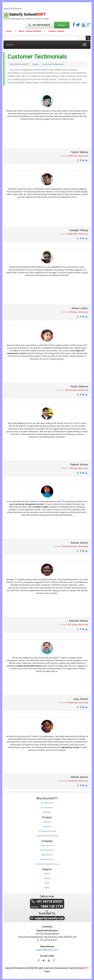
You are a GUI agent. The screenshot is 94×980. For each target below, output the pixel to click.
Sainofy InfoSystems (13, 9)
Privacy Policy (47, 850)
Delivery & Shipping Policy (47, 863)
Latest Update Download (47, 836)
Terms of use (47, 846)
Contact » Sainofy (56, 31)
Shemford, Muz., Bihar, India (76, 391)
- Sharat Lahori (79, 309)
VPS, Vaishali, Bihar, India (78, 625)
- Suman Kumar (78, 543)
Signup (62, 25)
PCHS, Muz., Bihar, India (78, 312)
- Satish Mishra (78, 152)
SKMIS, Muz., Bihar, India (78, 234)
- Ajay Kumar (80, 700)
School (12, 45)
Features (47, 822)
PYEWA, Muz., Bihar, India (78, 703)
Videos (47, 873)
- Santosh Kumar (77, 621)
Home (9, 31)
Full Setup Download (47, 831)
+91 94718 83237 (39, 25)
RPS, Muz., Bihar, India (79, 469)
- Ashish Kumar (78, 778)
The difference (47, 804)
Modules (47, 827)
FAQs (47, 882)
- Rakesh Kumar (78, 465)
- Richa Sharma (78, 387)
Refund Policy (47, 859)
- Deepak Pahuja (77, 230)
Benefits (47, 813)
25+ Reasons (47, 808)
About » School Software (30, 31)
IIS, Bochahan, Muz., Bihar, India (75, 547)
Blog (47, 887)
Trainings (47, 878)
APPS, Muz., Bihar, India (78, 156)
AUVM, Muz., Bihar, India (78, 782)
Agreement (47, 855)
